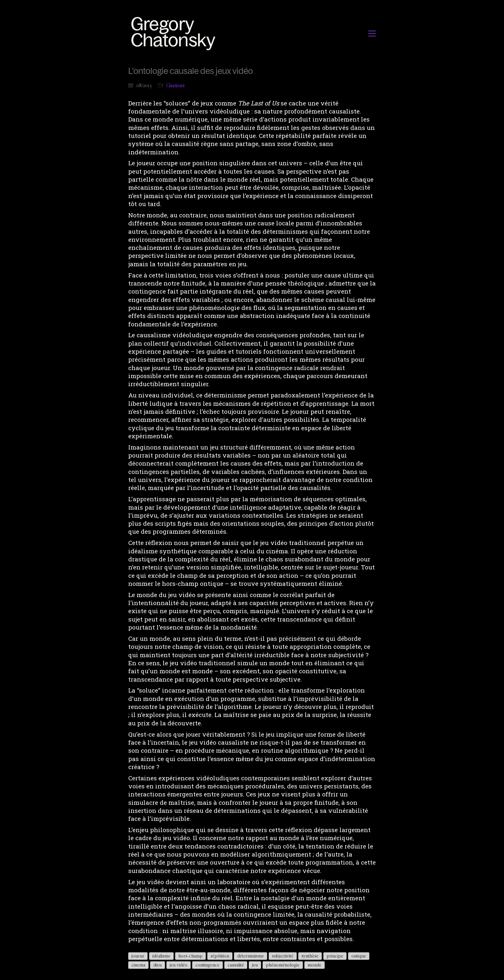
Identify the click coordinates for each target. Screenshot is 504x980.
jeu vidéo (179, 965)
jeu (255, 965)
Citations (175, 85)
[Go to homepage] (175, 33)
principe (335, 956)
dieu (157, 965)
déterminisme (251, 956)
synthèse (310, 956)
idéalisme (161, 956)
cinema (138, 965)
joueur (138, 956)
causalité (236, 965)
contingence (207, 965)
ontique (359, 956)
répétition (220, 956)
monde (315, 965)
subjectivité (283, 956)
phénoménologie (283, 965)
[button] (372, 33)
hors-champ (190, 956)
